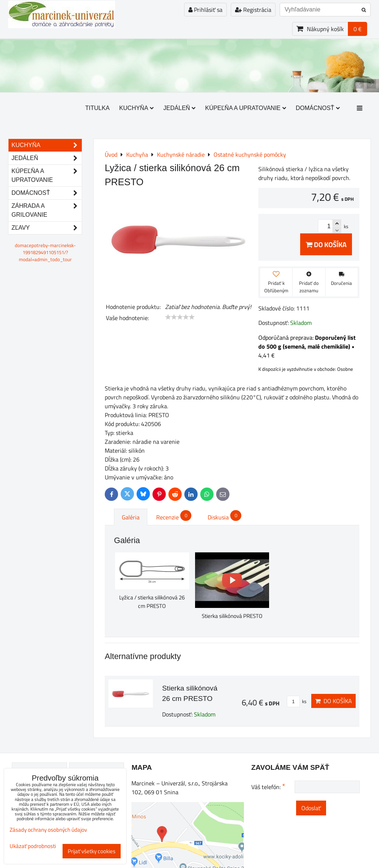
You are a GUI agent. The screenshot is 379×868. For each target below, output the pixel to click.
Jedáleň (179, 108)
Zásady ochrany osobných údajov (48, 830)
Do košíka (326, 244)
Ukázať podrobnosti (33, 846)
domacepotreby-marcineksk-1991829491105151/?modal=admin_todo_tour (45, 252)
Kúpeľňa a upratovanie (246, 108)
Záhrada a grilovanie (47, 210)
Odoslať (311, 808)
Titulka (97, 108)
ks (297, 701)
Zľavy (47, 228)
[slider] (180, 317)
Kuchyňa (136, 108)
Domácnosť (318, 108)
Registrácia (253, 10)
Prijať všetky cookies (92, 851)
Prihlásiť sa (205, 10)
